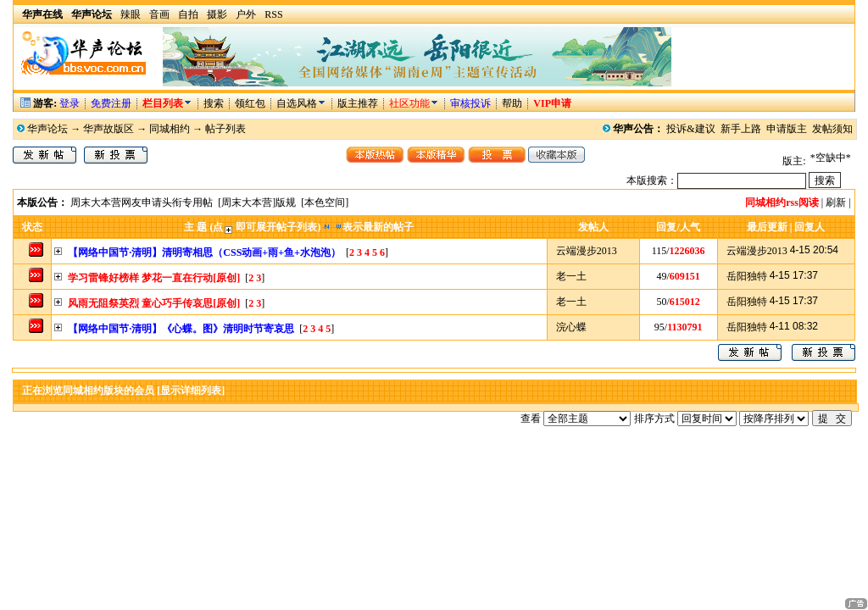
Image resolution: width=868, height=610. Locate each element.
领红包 (250, 103)
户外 (246, 14)
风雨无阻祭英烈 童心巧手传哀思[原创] (154, 303)
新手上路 (741, 129)
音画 (159, 14)
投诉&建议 (690, 129)
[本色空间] (325, 202)
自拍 (188, 14)
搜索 (215, 103)
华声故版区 (108, 129)
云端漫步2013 (587, 251)
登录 (70, 103)
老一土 (571, 276)
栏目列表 (167, 103)
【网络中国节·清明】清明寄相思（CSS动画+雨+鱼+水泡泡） (204, 252)
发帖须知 (832, 129)
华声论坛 (47, 129)
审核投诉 (470, 103)
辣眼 (131, 14)
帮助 (512, 103)
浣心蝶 (571, 327)
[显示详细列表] (191, 391)
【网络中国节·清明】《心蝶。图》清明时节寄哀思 (181, 329)
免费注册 (111, 103)
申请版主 (787, 129)
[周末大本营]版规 (257, 202)
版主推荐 (358, 103)
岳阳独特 (747, 276)
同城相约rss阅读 (782, 202)
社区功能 (409, 103)
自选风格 (297, 103)
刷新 (836, 202)
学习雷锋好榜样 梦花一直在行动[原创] (154, 278)
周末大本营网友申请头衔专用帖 (142, 202)
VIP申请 (552, 103)
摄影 (217, 14)
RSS (273, 14)
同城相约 (170, 129)
